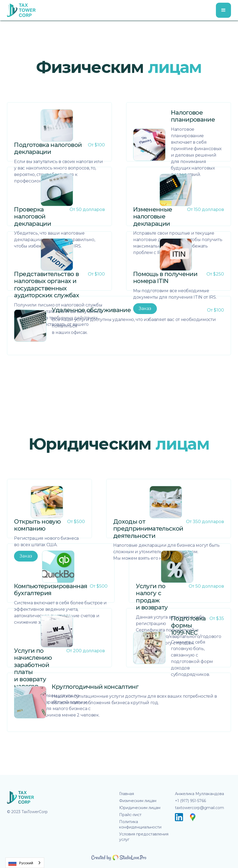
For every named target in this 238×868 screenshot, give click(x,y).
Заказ (145, 308)
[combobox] (25, 863)
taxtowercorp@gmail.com (199, 808)
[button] (223, 10)
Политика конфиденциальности (140, 824)
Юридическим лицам (140, 808)
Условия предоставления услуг (144, 837)
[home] (21, 10)
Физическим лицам (138, 801)
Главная (127, 794)
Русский (21, 863)
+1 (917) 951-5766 (190, 801)
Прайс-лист (130, 815)
